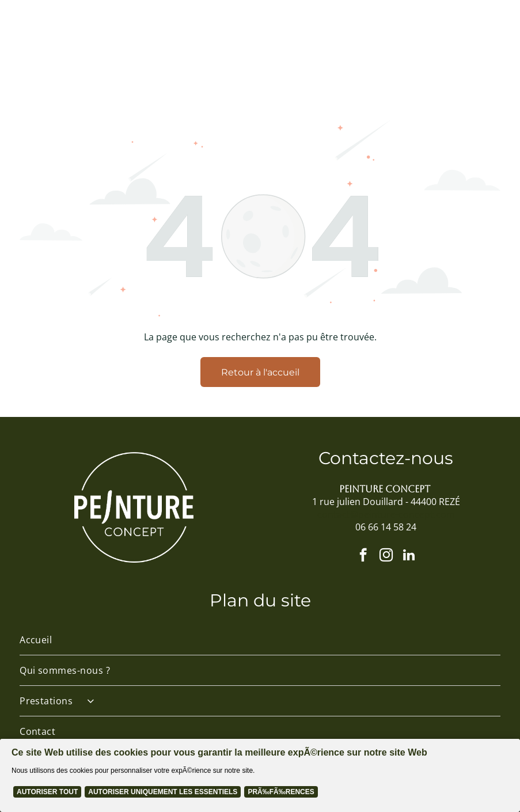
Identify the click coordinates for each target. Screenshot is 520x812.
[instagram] (386, 556)
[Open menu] (467, 45)
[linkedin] (409, 556)
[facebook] (363, 556)
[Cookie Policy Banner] (260, 775)
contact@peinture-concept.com (386, 514)
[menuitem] (260, 640)
